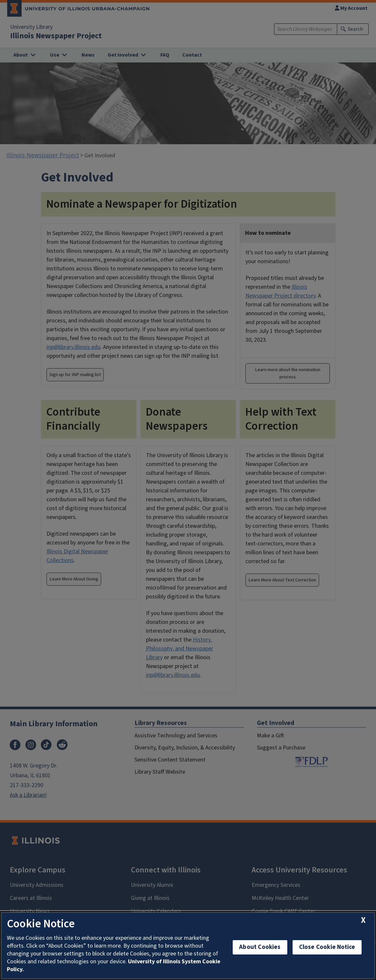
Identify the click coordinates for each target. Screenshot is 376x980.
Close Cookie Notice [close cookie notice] (327, 947)
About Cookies (260, 947)
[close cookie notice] (363, 920)
